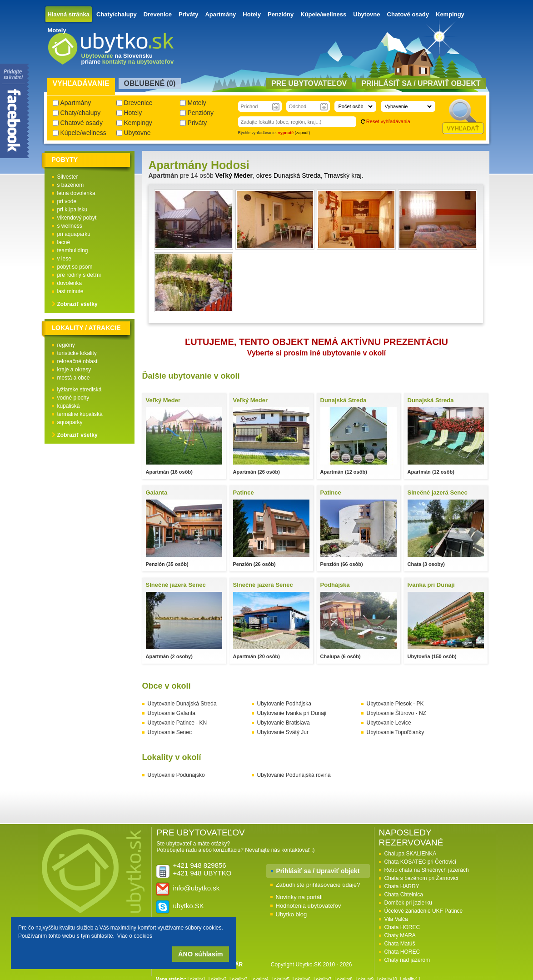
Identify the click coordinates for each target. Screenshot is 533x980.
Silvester (68, 177)
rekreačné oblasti (78, 361)
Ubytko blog (291, 914)
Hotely (252, 14)
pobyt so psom (75, 267)
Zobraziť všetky (77, 304)
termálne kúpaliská (80, 414)
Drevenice (158, 14)
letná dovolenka (76, 193)
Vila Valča (396, 919)
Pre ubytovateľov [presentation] (309, 83)
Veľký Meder (234, 175)
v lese (64, 259)
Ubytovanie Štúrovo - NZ (396, 713)
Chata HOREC (402, 927)
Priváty (188, 14)
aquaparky (70, 422)
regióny (66, 345)
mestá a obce (74, 378)
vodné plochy (73, 398)
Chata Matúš (400, 944)
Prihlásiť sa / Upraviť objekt (318, 871)
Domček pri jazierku (408, 903)
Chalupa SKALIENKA (411, 854)
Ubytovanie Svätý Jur (283, 732)
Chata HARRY (402, 886)
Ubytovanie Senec (170, 732)
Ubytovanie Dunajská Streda (182, 704)
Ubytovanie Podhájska (284, 704)
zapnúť (303, 133)
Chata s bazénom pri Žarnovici (421, 878)
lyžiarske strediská (80, 390)
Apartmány (220, 14)
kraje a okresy (74, 370)
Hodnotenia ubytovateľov (309, 906)
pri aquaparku (74, 234)
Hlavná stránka (69, 14)
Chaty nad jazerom (407, 960)
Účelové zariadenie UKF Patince (424, 911)
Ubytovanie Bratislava (284, 723)
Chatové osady (408, 14)
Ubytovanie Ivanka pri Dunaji (292, 713)
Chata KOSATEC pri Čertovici (421, 862)
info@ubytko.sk (197, 888)
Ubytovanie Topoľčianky (396, 732)
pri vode (67, 201)
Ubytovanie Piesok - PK (395, 704)
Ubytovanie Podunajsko (176, 775)
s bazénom (71, 185)
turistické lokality (77, 353)
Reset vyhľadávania (388, 121)
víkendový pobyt (77, 218)
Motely (57, 30)
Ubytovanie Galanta (172, 713)
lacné (64, 242)
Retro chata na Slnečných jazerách (427, 870)
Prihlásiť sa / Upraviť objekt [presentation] (421, 83)
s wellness (70, 226)
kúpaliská (69, 406)
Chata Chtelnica (404, 895)
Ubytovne (366, 14)
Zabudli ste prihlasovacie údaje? (318, 885)
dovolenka (70, 283)
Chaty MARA (400, 935)
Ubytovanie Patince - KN (177, 723)
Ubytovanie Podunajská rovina (294, 775)
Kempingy (450, 14)
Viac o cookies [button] (135, 936)
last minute (70, 291)
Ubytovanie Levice (389, 723)
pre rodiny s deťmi (79, 275)
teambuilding (73, 250)
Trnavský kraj (343, 175)
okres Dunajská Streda (289, 175)
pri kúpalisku (72, 210)
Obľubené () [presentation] (150, 83)
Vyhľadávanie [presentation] (81, 83)
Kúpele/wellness (323, 14)
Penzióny (281, 14)
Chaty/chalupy (117, 14)
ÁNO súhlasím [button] (200, 954)
